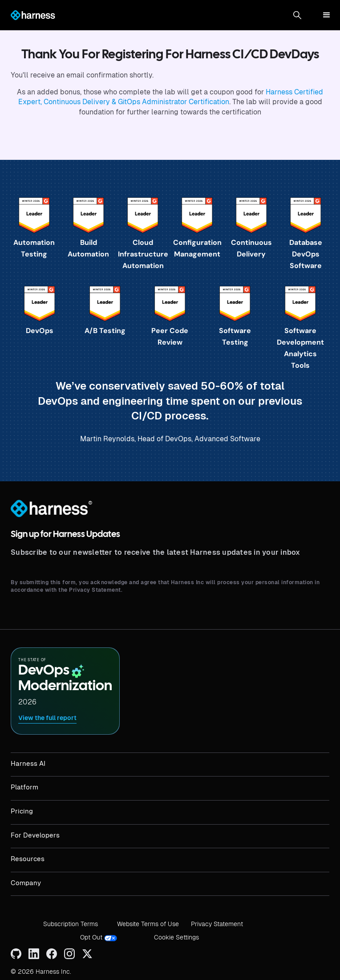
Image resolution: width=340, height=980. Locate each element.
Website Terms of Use (148, 924)
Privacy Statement (217, 924)
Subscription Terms (71, 924)
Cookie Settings (176, 937)
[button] (297, 15)
